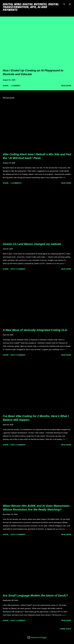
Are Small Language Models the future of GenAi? (35, 595)
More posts (66, 629)
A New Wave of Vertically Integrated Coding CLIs (35, 330)
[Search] (64, 4)
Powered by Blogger (37, 637)
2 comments (16, 183)
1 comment (15, 86)
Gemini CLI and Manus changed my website (32, 244)
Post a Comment (18, 269)
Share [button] (6, 86)
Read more (66, 86)
